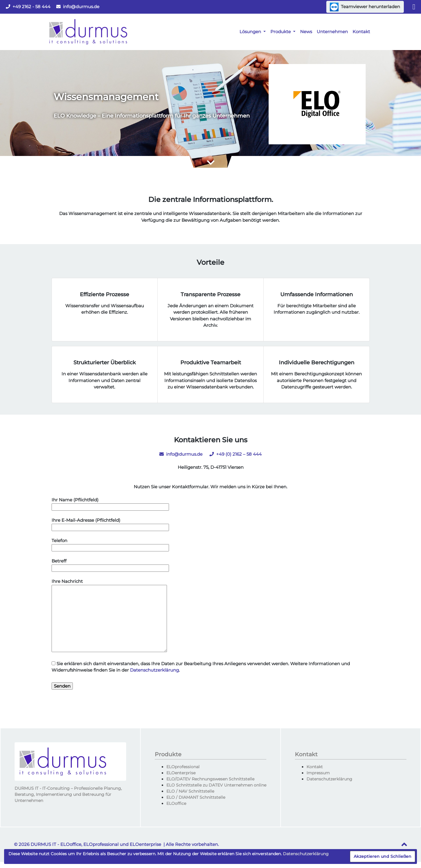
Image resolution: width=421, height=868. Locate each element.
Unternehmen (332, 32)
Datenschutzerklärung (154, 670)
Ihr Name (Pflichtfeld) (110, 503)
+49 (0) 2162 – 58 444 (236, 454)
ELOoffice (176, 803)
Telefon (110, 544)
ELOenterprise (181, 773)
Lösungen (251, 32)
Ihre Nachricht (109, 616)
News (306, 32)
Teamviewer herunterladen (365, 7)
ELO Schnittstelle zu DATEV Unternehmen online (216, 785)
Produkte (281, 32)
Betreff (110, 565)
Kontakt (361, 32)
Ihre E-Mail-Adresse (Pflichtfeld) (110, 524)
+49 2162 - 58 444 (28, 7)
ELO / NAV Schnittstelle (190, 791)
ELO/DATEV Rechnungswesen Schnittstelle (210, 779)
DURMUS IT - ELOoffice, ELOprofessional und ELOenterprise (96, 844)
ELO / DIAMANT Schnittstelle (196, 797)
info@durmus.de (78, 7)
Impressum (318, 773)
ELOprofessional (183, 767)
